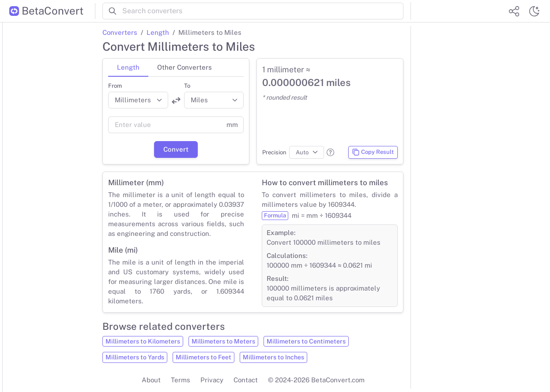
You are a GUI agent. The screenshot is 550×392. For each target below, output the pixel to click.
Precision (274, 152)
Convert (176, 149)
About (151, 380)
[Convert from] (138, 100)
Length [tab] (128, 67)
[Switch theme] (534, 11)
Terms (181, 380)
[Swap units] (176, 101)
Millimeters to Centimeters (306, 341)
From (115, 86)
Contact (246, 380)
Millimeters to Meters (223, 341)
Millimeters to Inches (273, 357)
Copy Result (373, 152)
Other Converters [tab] (185, 67)
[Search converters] (263, 11)
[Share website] (514, 11)
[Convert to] (214, 100)
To (187, 86)
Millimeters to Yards (135, 357)
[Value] (165, 125)
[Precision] (307, 153)
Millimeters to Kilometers (143, 341)
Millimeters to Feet (203, 357)
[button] (330, 152)
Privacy (212, 380)
